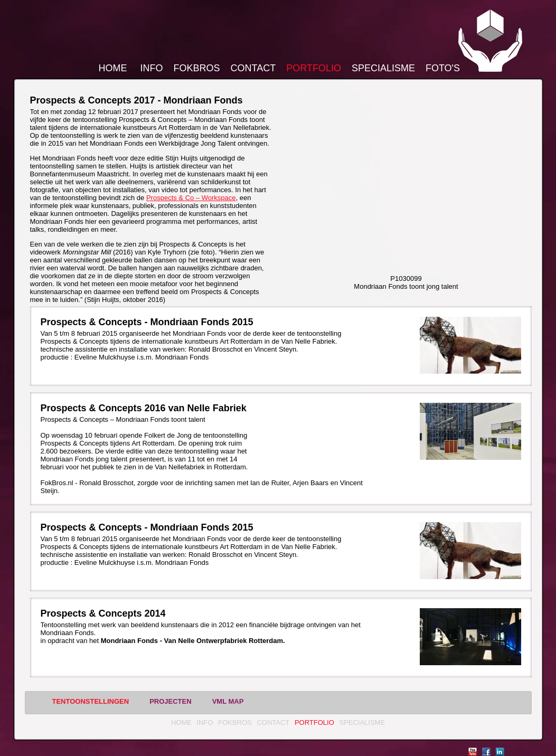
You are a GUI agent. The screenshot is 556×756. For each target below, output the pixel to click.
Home (113, 68)
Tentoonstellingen (91, 701)
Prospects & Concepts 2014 (103, 613)
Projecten (170, 701)
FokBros (197, 68)
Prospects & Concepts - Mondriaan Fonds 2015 (147, 322)
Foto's (443, 68)
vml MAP (228, 701)
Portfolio (314, 68)
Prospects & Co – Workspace (191, 198)
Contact (253, 68)
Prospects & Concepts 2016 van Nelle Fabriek (144, 408)
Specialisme (383, 68)
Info (152, 68)
